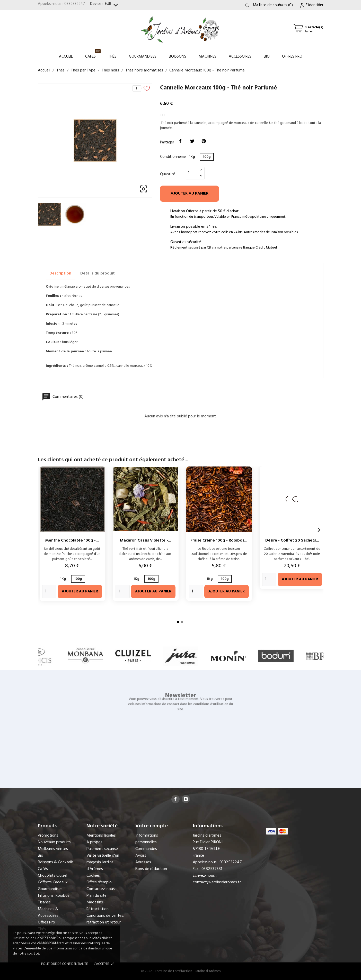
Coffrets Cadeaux (53, 882)
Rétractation (98, 909)
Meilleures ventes (53, 849)
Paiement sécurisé (102, 849)
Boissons (178, 57)
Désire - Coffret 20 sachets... (292, 541)
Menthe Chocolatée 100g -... (72, 541)
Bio (267, 57)
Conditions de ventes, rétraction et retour (105, 919)
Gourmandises (143, 57)
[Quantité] (192, 173)
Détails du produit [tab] (98, 273)
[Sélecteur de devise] (113, 5)
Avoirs (141, 856)
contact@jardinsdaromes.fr (217, 882)
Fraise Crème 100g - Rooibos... (219, 541)
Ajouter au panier (190, 194)
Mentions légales (101, 836)
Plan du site (96, 896)
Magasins (95, 902)
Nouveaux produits (54, 842)
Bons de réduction (151, 869)
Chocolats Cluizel (52, 876)
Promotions (48, 836)
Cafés (93, 54)
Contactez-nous (101, 889)
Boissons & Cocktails (56, 862)
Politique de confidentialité (64, 964)
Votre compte (152, 826)
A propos (94, 842)
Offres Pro (292, 57)
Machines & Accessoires (48, 912)
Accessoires (240, 57)
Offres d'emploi (99, 882)
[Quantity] (49, 592)
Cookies (93, 876)
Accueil (66, 57)
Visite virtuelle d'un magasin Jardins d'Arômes (103, 862)
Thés (112, 57)
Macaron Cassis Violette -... (146, 541)
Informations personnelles (147, 839)
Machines (208, 57)
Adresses (143, 862)
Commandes (146, 849)
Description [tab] (60, 273)
